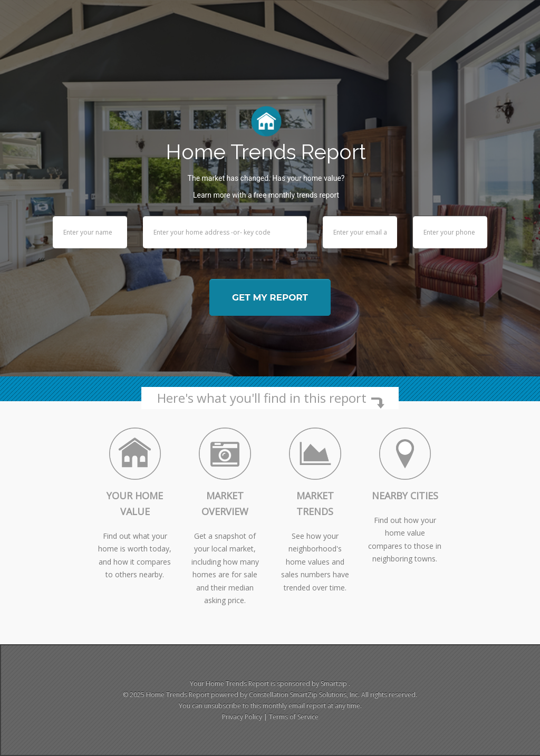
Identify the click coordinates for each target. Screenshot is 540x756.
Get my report (270, 297)
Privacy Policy (242, 717)
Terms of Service (294, 717)
